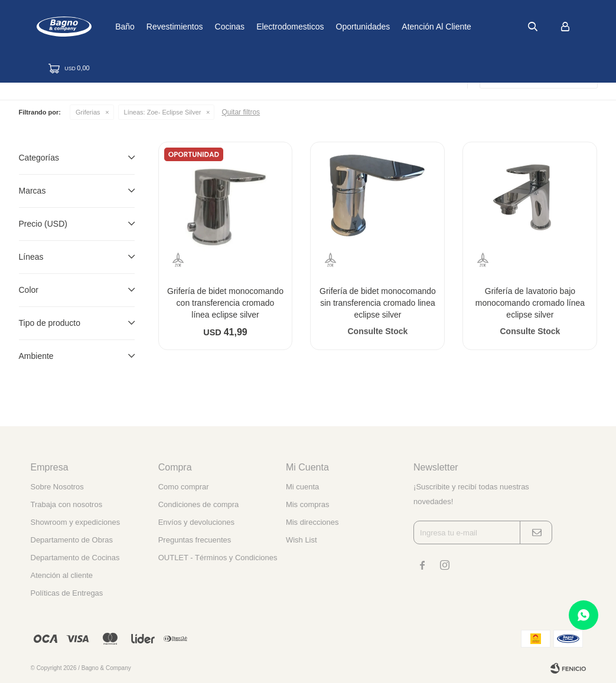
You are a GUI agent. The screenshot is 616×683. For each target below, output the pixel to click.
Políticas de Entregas (67, 593)
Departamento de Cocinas (75, 558)
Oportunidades (397, 27)
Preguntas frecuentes (195, 540)
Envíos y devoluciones (196, 522)
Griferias (88, 112)
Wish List (302, 540)
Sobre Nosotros (57, 487)
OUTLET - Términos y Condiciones (218, 558)
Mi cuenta (302, 487)
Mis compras (308, 504)
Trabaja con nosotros (67, 504)
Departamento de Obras (72, 540)
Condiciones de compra (199, 504)
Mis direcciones (312, 522)
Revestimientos (210, 27)
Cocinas (264, 27)
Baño (160, 27)
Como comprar (184, 487)
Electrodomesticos (325, 27)
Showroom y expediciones (76, 522)
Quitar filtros (241, 112)
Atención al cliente (471, 27)
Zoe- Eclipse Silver (163, 112)
